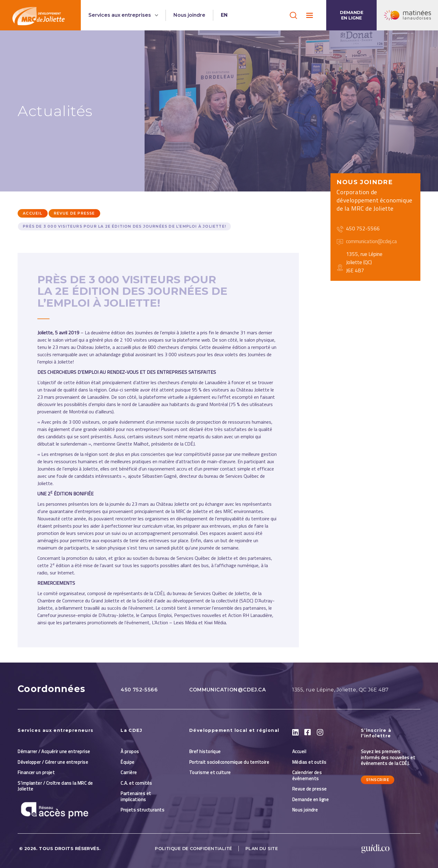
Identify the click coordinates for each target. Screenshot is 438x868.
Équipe (128, 762)
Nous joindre (189, 15)
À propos (130, 751)
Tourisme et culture (210, 772)
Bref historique (205, 751)
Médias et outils (309, 762)
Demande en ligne (352, 15)
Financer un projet (36, 772)
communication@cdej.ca (228, 690)
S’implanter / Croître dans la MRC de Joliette (55, 786)
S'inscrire (378, 780)
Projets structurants (142, 810)
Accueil (33, 213)
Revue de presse (74, 213)
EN (224, 15)
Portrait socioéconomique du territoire (229, 762)
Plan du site (262, 849)
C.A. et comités (137, 783)
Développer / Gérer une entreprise (53, 762)
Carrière (129, 772)
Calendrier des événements (307, 775)
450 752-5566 (139, 690)
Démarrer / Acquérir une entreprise (54, 751)
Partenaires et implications (136, 796)
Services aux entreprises (120, 15)
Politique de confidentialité (194, 849)
